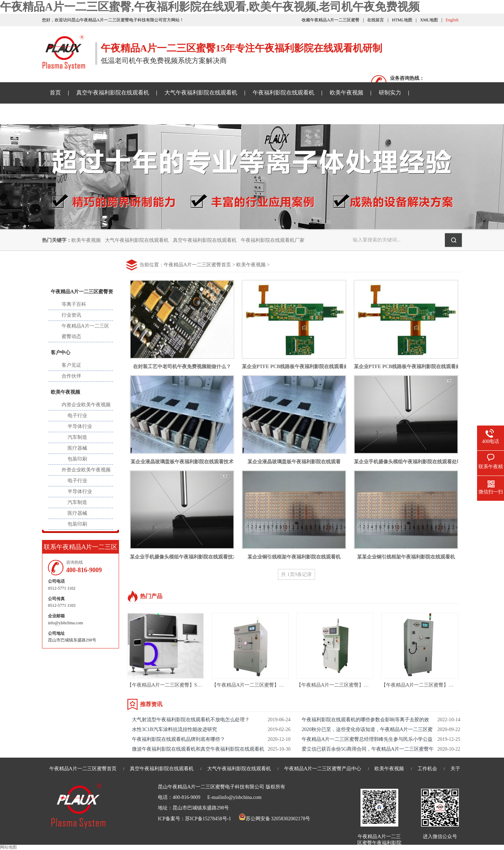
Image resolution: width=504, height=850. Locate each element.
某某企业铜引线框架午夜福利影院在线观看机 (406, 557)
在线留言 (376, 20)
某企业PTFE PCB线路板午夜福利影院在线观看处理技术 (303, 367)
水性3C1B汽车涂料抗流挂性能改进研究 (174, 729)
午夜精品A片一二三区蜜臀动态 (85, 331)
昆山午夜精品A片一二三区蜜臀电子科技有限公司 (211, 787)
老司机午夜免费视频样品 (173, 114)
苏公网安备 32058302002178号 (274, 819)
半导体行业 (80, 426)
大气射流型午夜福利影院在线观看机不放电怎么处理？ (191, 720)
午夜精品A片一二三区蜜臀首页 (197, 265)
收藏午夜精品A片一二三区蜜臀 (331, 20)
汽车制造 (77, 437)
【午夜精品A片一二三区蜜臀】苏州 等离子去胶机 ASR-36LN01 (280, 685)
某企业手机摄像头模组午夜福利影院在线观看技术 (184, 557)
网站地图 (8, 847)
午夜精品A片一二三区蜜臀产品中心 (323, 769)
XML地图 (429, 20)
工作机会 (427, 769)
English (452, 20)
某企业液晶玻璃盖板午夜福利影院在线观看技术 (182, 462)
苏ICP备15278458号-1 (208, 819)
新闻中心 (80, 269)
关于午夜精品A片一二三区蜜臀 (258, 114)
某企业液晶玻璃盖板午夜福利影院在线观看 (294, 462)
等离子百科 (74, 304)
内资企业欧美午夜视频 (86, 405)
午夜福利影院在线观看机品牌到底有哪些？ (178, 739)
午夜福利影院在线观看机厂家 (273, 240)
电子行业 (77, 416)
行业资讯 (71, 315)
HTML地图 (402, 20)
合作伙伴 (71, 376)
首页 (55, 93)
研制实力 (390, 93)
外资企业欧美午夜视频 (86, 470)
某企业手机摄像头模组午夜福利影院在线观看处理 (408, 462)
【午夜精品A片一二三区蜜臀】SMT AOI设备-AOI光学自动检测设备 (200, 685)
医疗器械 (77, 448)
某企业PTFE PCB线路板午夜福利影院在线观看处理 (410, 367)
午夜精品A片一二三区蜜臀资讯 (88, 114)
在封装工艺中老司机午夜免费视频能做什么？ (182, 367)
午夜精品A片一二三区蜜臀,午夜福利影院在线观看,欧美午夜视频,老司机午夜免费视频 (210, 7)
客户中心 (61, 353)
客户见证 (71, 365)
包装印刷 (77, 459)
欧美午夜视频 (346, 93)
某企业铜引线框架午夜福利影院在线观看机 (294, 557)
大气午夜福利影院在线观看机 (201, 93)
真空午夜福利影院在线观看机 (113, 93)
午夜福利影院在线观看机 (283, 93)
